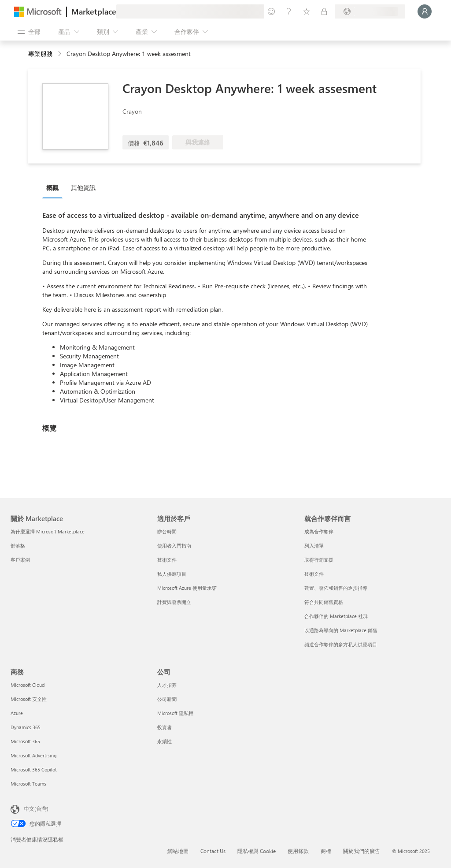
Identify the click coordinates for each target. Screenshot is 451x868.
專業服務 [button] (41, 54)
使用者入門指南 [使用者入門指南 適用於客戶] (174, 546)
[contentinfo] (61, 54)
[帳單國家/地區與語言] (370, 11)
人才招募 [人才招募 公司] (167, 685)
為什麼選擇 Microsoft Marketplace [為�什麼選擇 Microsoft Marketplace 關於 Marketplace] (48, 531)
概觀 (52, 188)
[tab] (55, 187)
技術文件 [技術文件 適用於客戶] (167, 560)
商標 (326, 851)
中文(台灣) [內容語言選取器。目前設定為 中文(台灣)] (36, 808)
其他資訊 (83, 188)
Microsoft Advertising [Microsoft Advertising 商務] (33, 755)
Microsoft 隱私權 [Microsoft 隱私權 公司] (175, 713)
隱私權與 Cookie (257, 851)
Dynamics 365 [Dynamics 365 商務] (26, 727)
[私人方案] (324, 11)
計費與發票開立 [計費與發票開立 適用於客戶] (174, 602)
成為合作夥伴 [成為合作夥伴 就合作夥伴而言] (319, 531)
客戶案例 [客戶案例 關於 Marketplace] (20, 560)
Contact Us (213, 851)
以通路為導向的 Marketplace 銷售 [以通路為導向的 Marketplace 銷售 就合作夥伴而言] (341, 630)
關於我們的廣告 (362, 851)
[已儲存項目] (307, 11)
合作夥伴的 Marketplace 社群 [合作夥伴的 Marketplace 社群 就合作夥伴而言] (336, 616)
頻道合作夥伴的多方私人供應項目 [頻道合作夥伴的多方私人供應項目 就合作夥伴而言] (341, 644)
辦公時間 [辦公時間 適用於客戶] (167, 531)
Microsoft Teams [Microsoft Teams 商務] (28, 784)
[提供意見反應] (271, 11)
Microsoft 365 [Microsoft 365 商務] (25, 741)
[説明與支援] (289, 11)
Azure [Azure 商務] (17, 713)
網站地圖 (178, 851)
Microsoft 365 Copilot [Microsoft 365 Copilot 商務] (34, 769)
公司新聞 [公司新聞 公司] (167, 699)
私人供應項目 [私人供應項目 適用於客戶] (172, 574)
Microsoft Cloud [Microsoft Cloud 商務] (28, 685)
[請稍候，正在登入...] (425, 11)
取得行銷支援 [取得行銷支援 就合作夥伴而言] (319, 560)
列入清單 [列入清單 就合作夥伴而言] (314, 546)
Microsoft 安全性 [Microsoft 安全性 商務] (29, 699)
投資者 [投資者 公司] (165, 727)
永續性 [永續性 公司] (165, 741)
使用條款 (298, 851)
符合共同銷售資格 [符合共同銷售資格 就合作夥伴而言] (324, 602)
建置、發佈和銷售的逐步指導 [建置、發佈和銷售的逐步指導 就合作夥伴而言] (336, 588)
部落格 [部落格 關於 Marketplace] (18, 546)
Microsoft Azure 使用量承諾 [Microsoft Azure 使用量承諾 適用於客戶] (187, 588)
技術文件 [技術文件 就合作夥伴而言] (314, 574)
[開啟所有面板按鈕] (29, 32)
